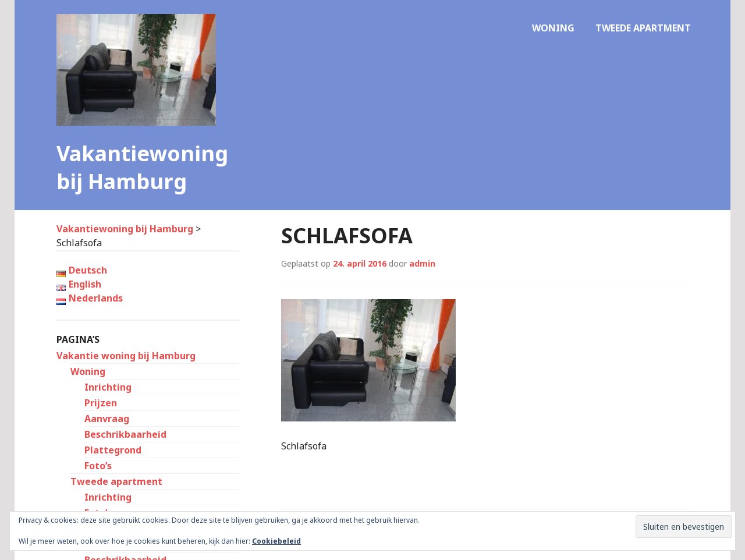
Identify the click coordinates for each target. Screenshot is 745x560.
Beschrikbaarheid (125, 434)
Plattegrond (113, 450)
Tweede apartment (643, 28)
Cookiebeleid (276, 541)
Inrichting (108, 387)
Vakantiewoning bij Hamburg (142, 167)
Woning (553, 28)
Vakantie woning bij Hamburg (126, 356)
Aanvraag (107, 419)
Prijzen (101, 403)
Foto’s (98, 466)
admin (422, 263)
